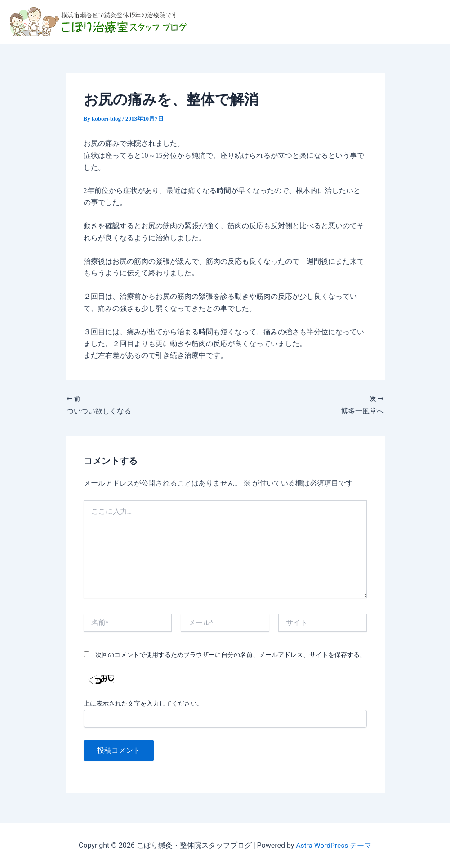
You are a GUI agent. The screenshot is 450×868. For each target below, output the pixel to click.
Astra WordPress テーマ (334, 845)
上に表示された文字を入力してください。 (143, 704)
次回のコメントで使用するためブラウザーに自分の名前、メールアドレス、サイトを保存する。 (231, 655)
